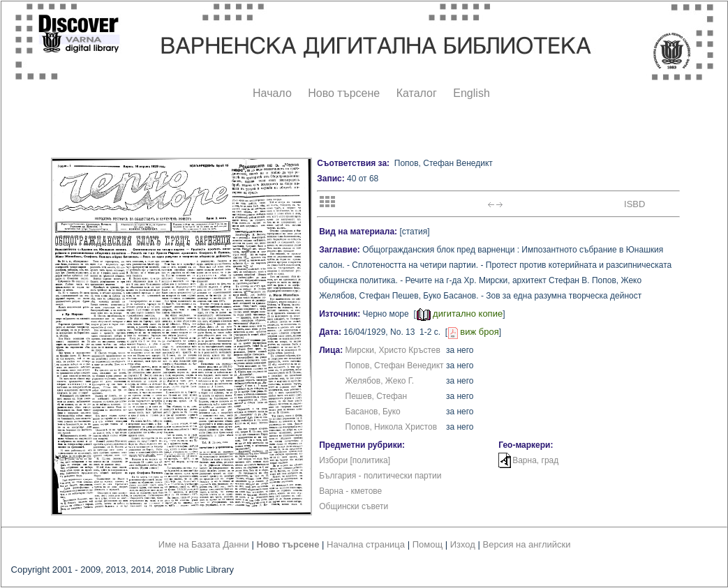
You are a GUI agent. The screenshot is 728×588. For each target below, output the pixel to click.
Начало (272, 93)
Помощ (428, 544)
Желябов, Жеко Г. (380, 381)
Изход (463, 544)
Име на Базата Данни (204, 544)
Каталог (417, 93)
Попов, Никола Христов (391, 427)
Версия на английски (527, 544)
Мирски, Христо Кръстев (393, 350)
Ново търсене (344, 93)
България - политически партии (380, 476)
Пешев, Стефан (377, 396)
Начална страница (366, 544)
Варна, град (535, 460)
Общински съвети (354, 506)
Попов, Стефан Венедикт (395, 365)
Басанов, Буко (373, 412)
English (471, 93)
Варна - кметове (350, 491)
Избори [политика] (355, 460)
